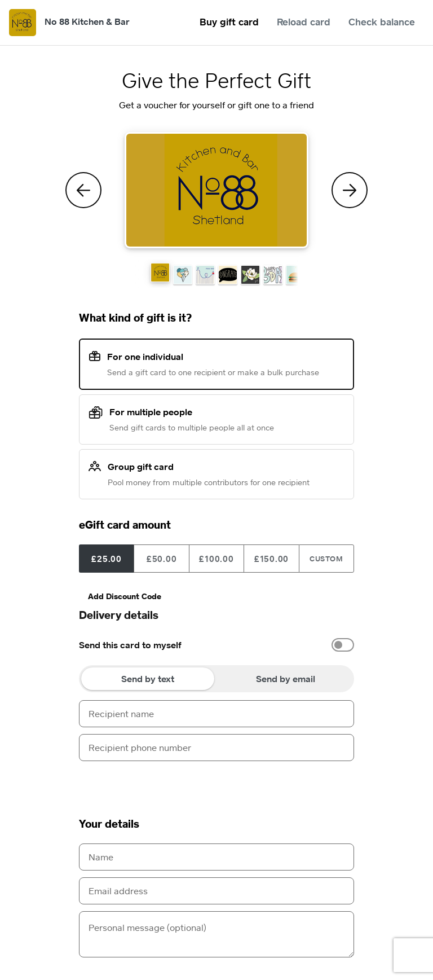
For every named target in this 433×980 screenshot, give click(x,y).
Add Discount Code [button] (125, 596)
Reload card (304, 22)
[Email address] (216, 891)
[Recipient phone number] (216, 748)
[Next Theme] (350, 190)
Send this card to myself (130, 645)
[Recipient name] (216, 714)
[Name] (216, 857)
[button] (160, 273)
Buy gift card (229, 22)
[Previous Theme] (83, 190)
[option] (216, 645)
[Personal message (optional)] (216, 934)
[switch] (343, 645)
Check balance (382, 22)
